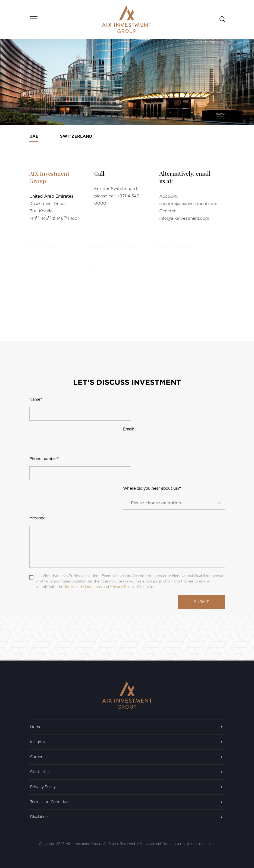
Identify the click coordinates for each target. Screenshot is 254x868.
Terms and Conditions (50, 802)
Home (36, 727)
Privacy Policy (43, 787)
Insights (37, 742)
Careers (37, 757)
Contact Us (41, 772)
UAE (34, 136)
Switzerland (76, 136)
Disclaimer (40, 817)
